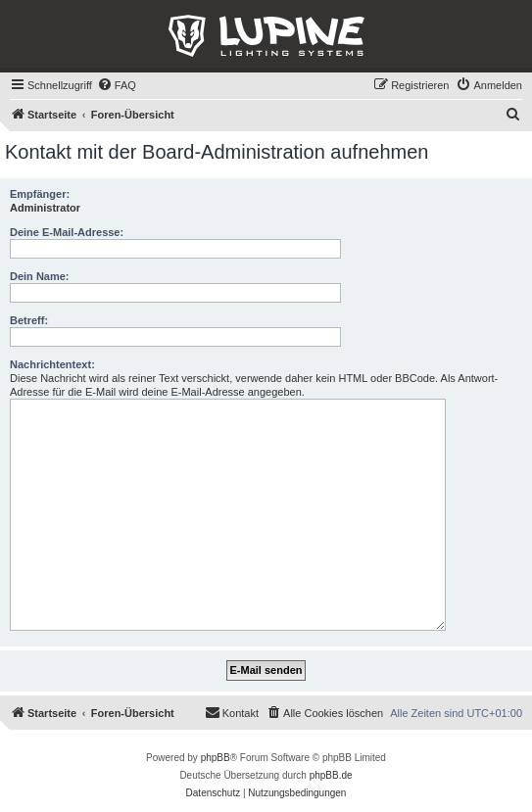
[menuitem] (117, 85)
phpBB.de (331, 775)
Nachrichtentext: (52, 364)
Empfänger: (40, 194)
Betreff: (29, 320)
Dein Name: (40, 276)
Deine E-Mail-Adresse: (67, 232)
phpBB (216, 758)
